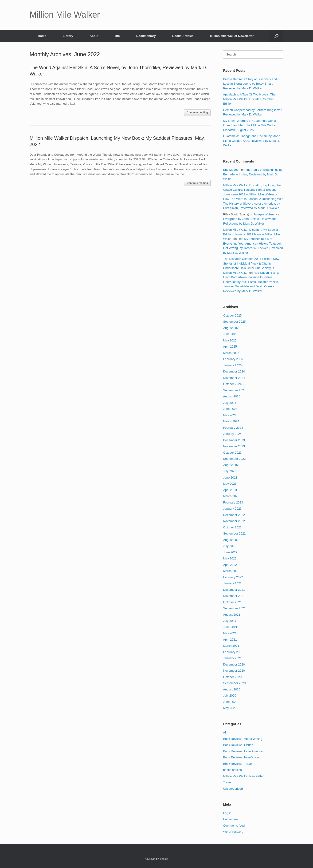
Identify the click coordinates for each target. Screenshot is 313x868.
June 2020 (230, 702)
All (225, 732)
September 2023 (234, 459)
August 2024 (232, 396)
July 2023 (230, 471)
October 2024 (232, 384)
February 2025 (233, 359)
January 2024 (232, 434)
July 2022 (230, 546)
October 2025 (232, 315)
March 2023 (231, 496)
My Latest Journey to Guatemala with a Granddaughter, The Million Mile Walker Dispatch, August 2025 (250, 125)
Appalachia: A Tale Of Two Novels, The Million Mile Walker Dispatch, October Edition (249, 99)
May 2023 (230, 484)
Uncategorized (233, 789)
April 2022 (230, 565)
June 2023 (230, 478)
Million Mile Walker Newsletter (232, 36)
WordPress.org (233, 832)
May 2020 (230, 708)
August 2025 (232, 328)
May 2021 (230, 633)
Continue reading (197, 112)
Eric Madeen (232, 170)
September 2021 (234, 608)
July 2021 (230, 621)
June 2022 (230, 552)
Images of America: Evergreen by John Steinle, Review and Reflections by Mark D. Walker (252, 219)
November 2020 (234, 671)
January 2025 (232, 365)
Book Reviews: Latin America (243, 751)
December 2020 (234, 664)
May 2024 (230, 415)
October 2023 (232, 453)
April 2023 (230, 490)
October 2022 (232, 527)
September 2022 (234, 533)
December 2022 (234, 515)
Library (68, 36)
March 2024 (231, 421)
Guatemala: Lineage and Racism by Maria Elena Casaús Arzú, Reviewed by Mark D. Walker (252, 141)
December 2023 (234, 440)
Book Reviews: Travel (238, 764)
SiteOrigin (153, 859)
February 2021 (233, 652)
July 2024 (230, 403)
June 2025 (230, 334)
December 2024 (234, 371)
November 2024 (234, 378)
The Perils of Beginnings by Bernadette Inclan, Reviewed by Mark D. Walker (253, 174)
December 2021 (234, 590)
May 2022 (230, 558)
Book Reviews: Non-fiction (241, 757)
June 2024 (230, 409)
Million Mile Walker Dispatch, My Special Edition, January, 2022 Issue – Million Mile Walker (251, 234)
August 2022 (232, 540)
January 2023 (232, 509)
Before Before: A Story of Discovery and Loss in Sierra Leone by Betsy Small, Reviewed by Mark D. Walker (250, 84)
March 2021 (231, 646)
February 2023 (233, 502)
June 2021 (230, 627)
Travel (227, 782)
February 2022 (233, 577)
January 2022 (232, 583)
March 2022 (231, 571)
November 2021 (234, 596)
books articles (232, 770)
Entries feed (231, 819)
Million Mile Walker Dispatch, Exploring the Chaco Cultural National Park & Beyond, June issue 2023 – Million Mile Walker (252, 190)
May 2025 (230, 340)
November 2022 (234, 521)
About (94, 36)
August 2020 (232, 689)
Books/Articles (183, 36)
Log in (227, 813)
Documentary (146, 36)
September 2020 (234, 683)
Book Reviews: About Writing (243, 739)
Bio (117, 36)
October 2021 (232, 602)
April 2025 (230, 347)
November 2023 (234, 446)
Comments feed (234, 826)
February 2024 (233, 428)
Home (42, 36)
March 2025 (231, 353)
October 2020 (232, 677)
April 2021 (230, 640)
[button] (276, 36)
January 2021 (232, 658)
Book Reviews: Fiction (238, 745)
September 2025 (234, 322)
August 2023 (232, 465)
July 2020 (230, 696)
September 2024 (234, 390)
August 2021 (232, 615)
